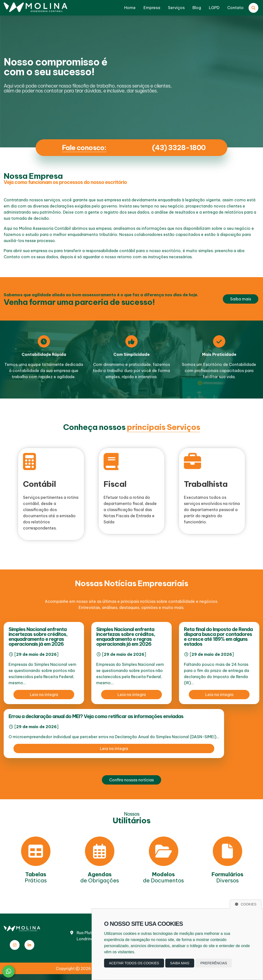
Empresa (152, 8)
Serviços (176, 8)
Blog (197, 8)
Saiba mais (241, 299)
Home (130, 8)
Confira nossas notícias (131, 780)
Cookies (246, 904)
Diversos (227, 877)
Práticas (36, 877)
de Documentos (163, 877)
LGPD (214, 8)
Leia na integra (44, 695)
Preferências (214, 963)
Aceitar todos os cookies (134, 963)
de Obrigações (100, 877)
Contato (235, 8)
